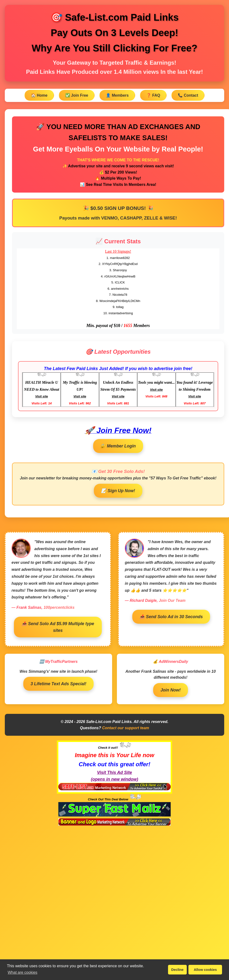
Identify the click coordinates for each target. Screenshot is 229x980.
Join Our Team (172, 600)
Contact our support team (126, 728)
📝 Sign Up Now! (118, 491)
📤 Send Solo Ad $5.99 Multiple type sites (58, 627)
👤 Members (117, 95)
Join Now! (170, 690)
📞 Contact (188, 95)
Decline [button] (177, 970)
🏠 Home (39, 95)
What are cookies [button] (23, 972)
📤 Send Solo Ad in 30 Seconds (171, 617)
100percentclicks (59, 607)
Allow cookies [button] (205, 970)
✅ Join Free (77, 95)
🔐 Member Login (118, 446)
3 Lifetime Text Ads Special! (58, 684)
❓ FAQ (153, 95)
